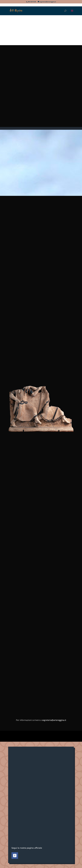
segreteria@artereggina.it (54, 720)
